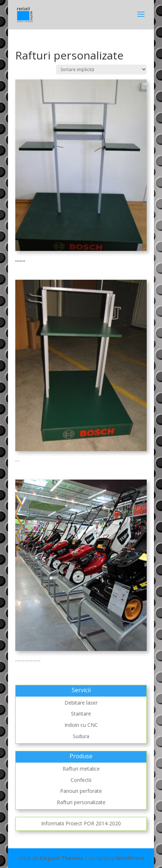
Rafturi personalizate (81, 802)
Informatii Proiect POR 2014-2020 (81, 823)
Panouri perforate (81, 791)
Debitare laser (81, 703)
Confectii (81, 780)
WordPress (130, 858)
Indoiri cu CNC (81, 725)
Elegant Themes (61, 858)
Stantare (81, 714)
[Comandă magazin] (101, 69)
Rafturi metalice (81, 769)
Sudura (81, 736)
